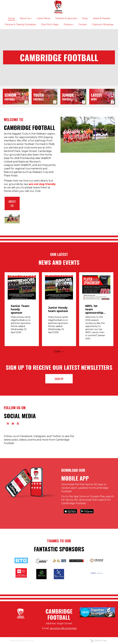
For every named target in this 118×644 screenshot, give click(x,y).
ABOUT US (12, 203)
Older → (59, 352)
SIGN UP (59, 379)
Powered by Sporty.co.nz (22, 640)
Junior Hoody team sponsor (58, 309)
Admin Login (98, 640)
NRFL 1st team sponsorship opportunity (94, 309)
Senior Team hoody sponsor (20, 309)
